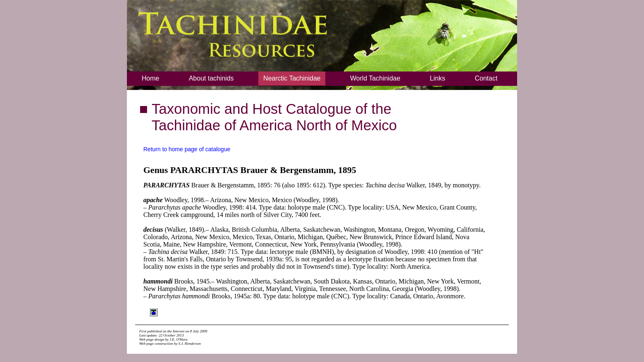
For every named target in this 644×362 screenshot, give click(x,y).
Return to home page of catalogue (187, 149)
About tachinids (211, 78)
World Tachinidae (375, 78)
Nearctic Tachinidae (292, 78)
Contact (486, 78)
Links (438, 78)
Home (151, 78)
